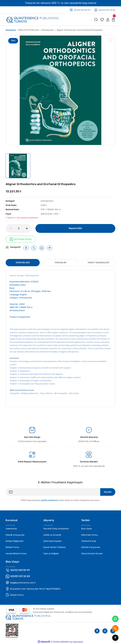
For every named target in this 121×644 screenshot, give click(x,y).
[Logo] (33, 20)
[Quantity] (19, 228)
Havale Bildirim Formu (16, 553)
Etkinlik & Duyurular (15, 535)
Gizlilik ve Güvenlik (52, 535)
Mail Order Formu (89, 535)
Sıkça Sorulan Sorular (92, 553)
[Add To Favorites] (110, 40)
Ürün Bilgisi (23, 263)
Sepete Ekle (75, 228)
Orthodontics (47, 201)
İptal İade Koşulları (53, 541)
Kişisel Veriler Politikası (55, 547)
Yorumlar (60, 263)
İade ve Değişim (51, 553)
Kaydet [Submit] (108, 492)
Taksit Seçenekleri (98, 263)
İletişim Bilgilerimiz (15, 541)
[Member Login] (108, 20)
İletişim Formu (12, 547)
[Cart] (113, 20)
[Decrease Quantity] (9, 228)
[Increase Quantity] (29, 228)
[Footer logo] (28, 617)
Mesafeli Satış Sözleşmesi (56, 529)
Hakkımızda (11, 529)
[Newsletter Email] (60, 492)
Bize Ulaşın (87, 529)
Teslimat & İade (89, 541)
